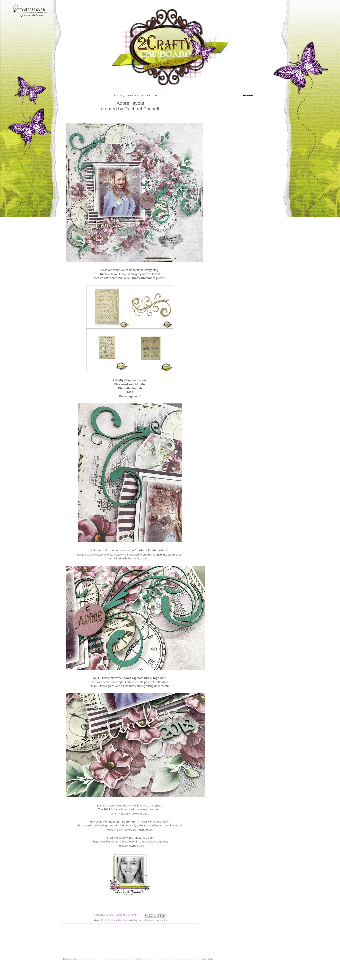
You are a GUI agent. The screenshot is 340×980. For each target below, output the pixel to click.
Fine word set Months (156, 920)
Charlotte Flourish (117, 920)
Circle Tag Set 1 (135, 920)
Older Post (206, 959)
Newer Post (70, 959)
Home (138, 959)
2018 (103, 920)
